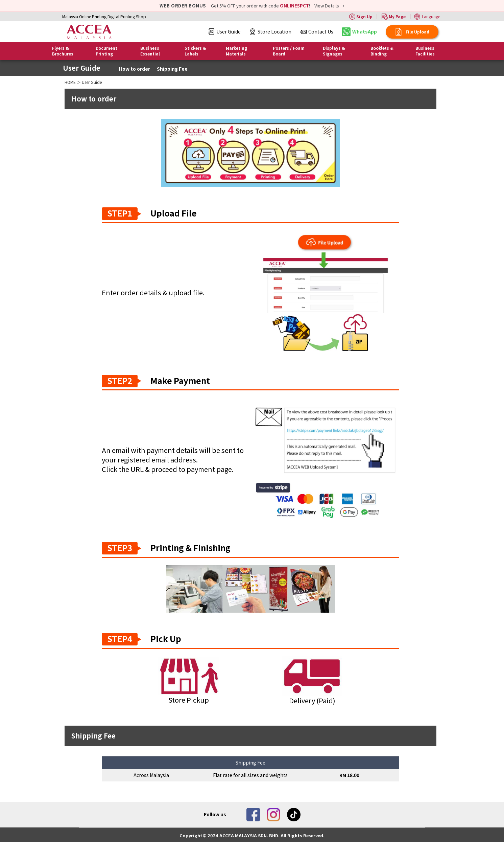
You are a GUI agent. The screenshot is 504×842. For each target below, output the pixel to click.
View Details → (329, 6)
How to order (135, 69)
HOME (70, 82)
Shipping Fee (172, 69)
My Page (394, 17)
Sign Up (361, 17)
